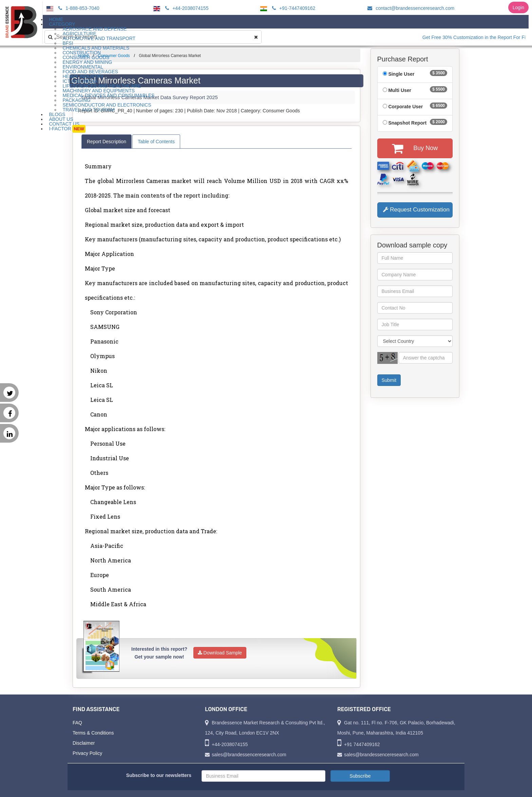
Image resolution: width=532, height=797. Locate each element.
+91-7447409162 (293, 8)
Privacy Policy (87, 753)
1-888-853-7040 (78, 8)
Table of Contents (156, 142)
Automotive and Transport (99, 38)
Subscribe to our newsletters (159, 775)
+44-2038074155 (186, 8)
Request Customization (416, 210)
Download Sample (220, 653)
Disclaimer (84, 743)
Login (518, 7)
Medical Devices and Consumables (108, 95)
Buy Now (415, 148)
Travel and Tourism (89, 110)
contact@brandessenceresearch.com (410, 8)
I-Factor (67, 129)
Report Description (107, 142)
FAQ (77, 723)
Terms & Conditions (93, 733)
